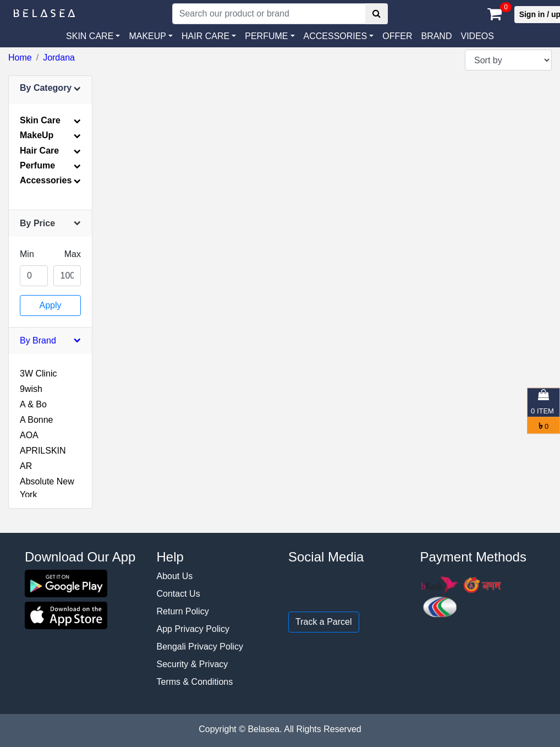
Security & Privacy (193, 664)
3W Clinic (39, 373)
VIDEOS (477, 36)
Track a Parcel (324, 622)
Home (20, 58)
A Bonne (37, 420)
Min (27, 254)
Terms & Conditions (195, 682)
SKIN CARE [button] (90, 36)
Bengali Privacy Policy (200, 647)
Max (73, 254)
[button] (339, 36)
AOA (29, 435)
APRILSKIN (43, 451)
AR (26, 466)
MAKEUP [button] (147, 36)
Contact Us (179, 594)
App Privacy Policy (193, 629)
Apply (50, 305)
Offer (397, 36)
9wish (31, 389)
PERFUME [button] (266, 36)
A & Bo (33, 404)
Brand (436, 36)
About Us (175, 576)
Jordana (59, 58)
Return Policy (183, 611)
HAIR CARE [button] (205, 36)
